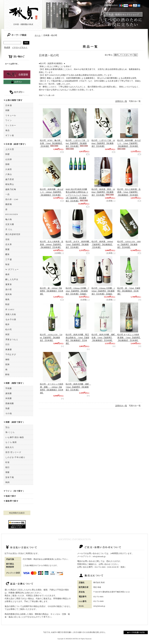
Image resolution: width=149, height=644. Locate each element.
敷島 (8, 299)
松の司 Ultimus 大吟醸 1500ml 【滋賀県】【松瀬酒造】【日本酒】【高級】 (103, 291)
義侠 (8, 274)
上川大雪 (10, 149)
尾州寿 (9, 294)
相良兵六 (10, 447)
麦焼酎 (9, 393)
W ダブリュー (12, 269)
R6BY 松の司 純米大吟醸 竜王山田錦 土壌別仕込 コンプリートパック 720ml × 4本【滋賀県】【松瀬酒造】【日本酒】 (77, 195)
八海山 (9, 174)
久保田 (9, 169)
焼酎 (8, 110)
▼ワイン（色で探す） (14, 491)
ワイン (9, 120)
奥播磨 (9, 349)
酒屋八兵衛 (11, 314)
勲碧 (8, 304)
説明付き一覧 (121, 101)
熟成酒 (7, 47)
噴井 (8, 324)
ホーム (38, 35)
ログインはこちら (17, 82)
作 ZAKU (10, 309)
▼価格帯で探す (11, 501)
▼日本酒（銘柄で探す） (15, 144)
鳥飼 (8, 482)
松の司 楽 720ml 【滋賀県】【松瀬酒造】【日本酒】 (129, 291)
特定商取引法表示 (17, 513)
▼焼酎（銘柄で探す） (14, 422)
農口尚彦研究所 (13, 234)
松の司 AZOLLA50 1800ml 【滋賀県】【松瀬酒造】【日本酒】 (129, 244)
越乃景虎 (10, 179)
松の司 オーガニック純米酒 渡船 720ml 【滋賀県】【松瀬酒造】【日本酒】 (129, 337)
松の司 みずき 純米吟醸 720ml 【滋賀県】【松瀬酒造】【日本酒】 (78, 244)
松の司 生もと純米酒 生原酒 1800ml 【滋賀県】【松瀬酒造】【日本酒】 (52, 244)
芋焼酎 (9, 388)
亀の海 (9, 219)
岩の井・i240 (12, 199)
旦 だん (9, 229)
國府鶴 (9, 204)
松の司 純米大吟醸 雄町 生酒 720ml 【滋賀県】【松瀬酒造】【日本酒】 (104, 337)
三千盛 (9, 259)
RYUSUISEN (12, 214)
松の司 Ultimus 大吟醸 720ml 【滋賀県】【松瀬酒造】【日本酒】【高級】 (77, 291)
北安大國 (10, 224)
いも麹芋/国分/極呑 (15, 437)
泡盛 (8, 408)
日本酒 (9, 105)
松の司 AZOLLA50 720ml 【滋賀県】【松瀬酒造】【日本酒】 (51, 337)
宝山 (8, 427)
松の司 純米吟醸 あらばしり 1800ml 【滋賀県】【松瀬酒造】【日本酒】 (52, 192)
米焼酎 (9, 398)
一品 (8, 194)
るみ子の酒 (11, 319)
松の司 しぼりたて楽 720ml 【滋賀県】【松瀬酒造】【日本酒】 (77, 143)
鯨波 (8, 264)
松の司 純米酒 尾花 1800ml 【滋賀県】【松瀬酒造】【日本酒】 (103, 192)
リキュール (11, 115)
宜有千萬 (10, 477)
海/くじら (10, 432)
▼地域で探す (10, 496)
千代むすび (11, 354)
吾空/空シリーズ (13, 452)
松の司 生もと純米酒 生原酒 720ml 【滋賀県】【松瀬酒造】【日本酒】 (129, 192)
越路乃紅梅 (11, 189)
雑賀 (8, 334)
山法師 (9, 159)
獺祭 (8, 359)
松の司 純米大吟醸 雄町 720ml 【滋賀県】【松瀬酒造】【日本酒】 (78, 387)
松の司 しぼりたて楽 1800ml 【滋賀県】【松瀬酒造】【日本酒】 (103, 143)
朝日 (8, 467)
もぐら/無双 (11, 442)
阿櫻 (8, 154)
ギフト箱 (10, 135)
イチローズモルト (20, 47)
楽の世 (9, 289)
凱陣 (8, 364)
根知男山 (10, 184)
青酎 (8, 472)
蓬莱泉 (9, 284)
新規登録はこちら (17, 74)
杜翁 (8, 462)
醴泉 (8, 254)
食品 (8, 130)
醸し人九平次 (12, 279)
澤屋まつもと (12, 339)
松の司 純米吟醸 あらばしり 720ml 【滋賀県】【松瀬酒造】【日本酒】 (129, 143)
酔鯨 (8, 374)
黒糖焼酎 (10, 403)
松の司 (9, 329)
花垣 (8, 239)
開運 (8, 249)
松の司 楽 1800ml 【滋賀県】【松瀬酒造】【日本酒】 (52, 291)
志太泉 (9, 244)
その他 (9, 413)
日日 (8, 344)
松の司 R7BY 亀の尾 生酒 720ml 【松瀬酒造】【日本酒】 (51, 143)
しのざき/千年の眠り (15, 457)
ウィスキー (11, 125)
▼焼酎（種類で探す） (14, 383)
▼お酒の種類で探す (13, 100)
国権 (8, 164)
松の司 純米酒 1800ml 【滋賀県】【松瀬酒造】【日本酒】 (102, 244)
